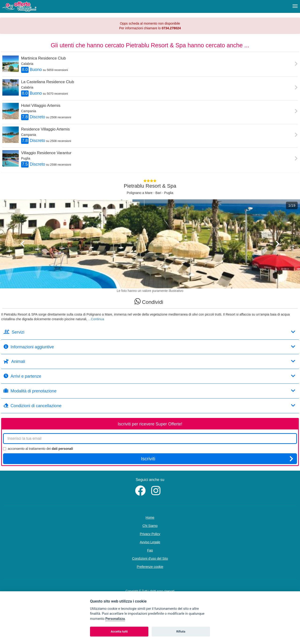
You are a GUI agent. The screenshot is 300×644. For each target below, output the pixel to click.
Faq (150, 550)
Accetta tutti (119, 631)
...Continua (96, 319)
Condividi (149, 301)
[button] (22, 264)
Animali (149, 361)
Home (150, 517)
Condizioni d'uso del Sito (150, 558)
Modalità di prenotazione (149, 391)
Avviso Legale (150, 542)
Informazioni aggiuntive (149, 347)
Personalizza (115, 619)
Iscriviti (217, 459)
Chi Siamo (150, 526)
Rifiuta (181, 631)
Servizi (149, 332)
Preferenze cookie (150, 567)
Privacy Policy (150, 534)
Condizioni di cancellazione (149, 406)
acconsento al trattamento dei (38, 449)
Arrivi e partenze (149, 376)
